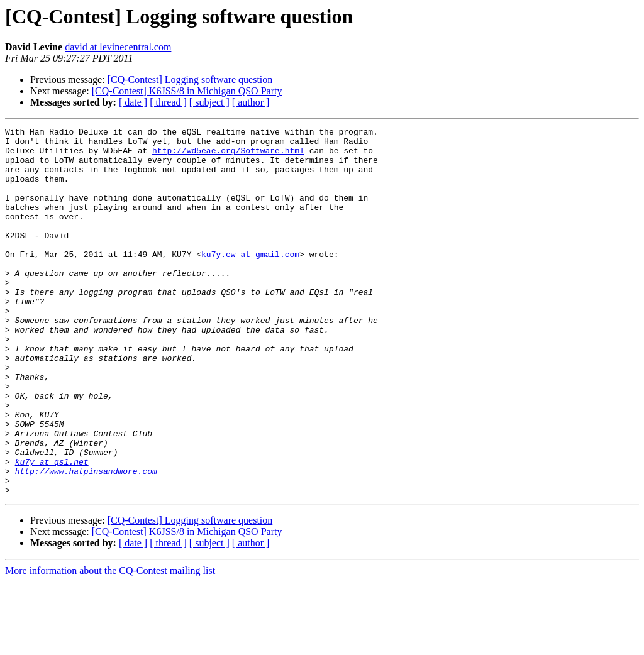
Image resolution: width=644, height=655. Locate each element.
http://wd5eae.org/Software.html (228, 156)
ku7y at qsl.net (52, 529)
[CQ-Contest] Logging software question (190, 80)
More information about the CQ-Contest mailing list (110, 644)
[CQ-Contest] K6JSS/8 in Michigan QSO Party (187, 91)
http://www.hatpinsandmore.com (86, 541)
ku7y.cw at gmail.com (250, 280)
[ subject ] (209, 102)
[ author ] (251, 102)
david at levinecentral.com (118, 47)
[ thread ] (168, 102)
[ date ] (133, 102)
